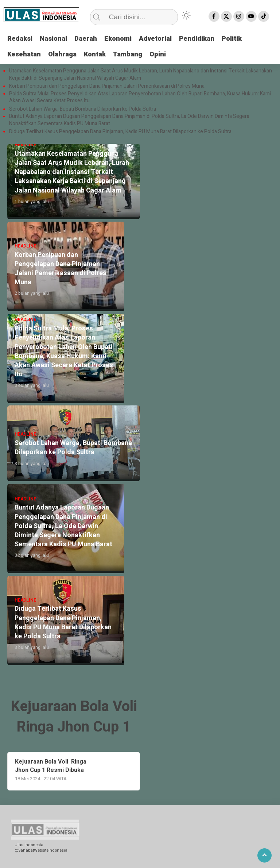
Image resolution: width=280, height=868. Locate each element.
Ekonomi (118, 39)
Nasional (53, 39)
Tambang (128, 54)
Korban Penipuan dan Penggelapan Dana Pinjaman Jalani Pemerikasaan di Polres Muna (107, 86)
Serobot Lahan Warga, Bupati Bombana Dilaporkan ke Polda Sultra (83, 109)
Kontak (95, 54)
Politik (232, 39)
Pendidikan (197, 39)
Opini (158, 54)
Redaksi (20, 39)
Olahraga (62, 54)
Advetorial (155, 39)
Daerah (86, 39)
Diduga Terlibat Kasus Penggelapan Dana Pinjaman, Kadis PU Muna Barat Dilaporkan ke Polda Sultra (120, 132)
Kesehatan (24, 54)
